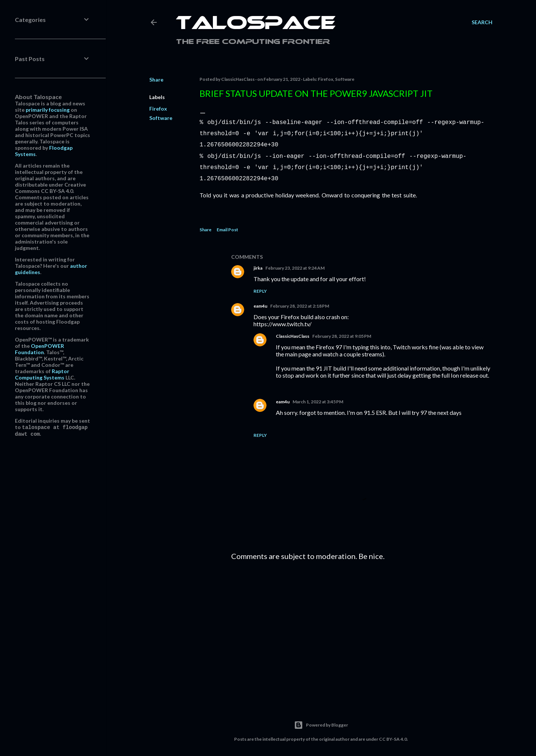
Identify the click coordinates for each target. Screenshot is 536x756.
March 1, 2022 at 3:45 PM (318, 397)
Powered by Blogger (321, 721)
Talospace (256, 24)
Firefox (158, 109)
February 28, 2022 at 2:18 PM (300, 301)
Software (161, 118)
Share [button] (156, 80)
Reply (260, 287)
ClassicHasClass (293, 332)
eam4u (260, 301)
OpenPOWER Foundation (39, 349)
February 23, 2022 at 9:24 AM (295, 263)
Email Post (227, 225)
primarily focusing (48, 110)
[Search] (482, 22)
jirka (258, 263)
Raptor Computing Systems (42, 374)
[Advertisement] (362, 627)
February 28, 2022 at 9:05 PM (342, 332)
